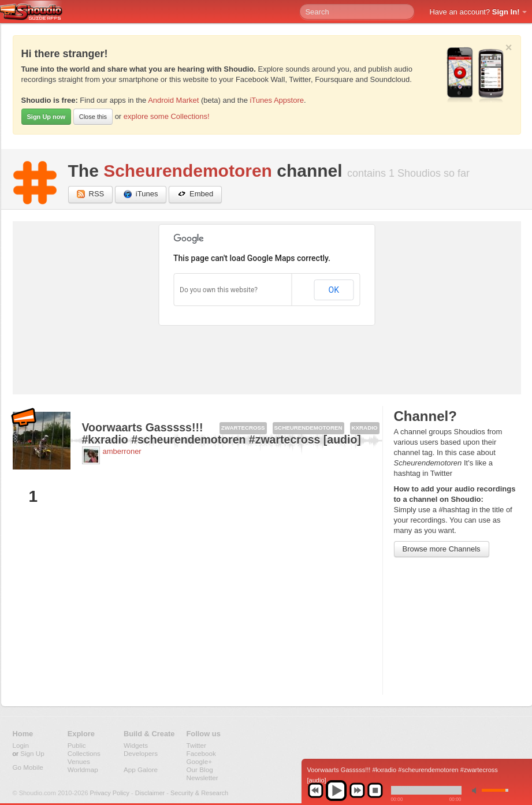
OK (334, 290)
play (336, 791)
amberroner (122, 451)
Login (21, 745)
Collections (84, 753)
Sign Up (32, 753)
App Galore (141, 769)
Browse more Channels (442, 549)
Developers (141, 753)
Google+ (200, 761)
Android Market (173, 100)
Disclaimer (150, 793)
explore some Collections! (167, 116)
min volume (477, 790)
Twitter (196, 745)
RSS (91, 194)
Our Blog (200, 769)
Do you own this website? (219, 290)
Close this (93, 117)
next (357, 791)
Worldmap (83, 769)
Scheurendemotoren (188, 171)
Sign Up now (46, 117)
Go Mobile (28, 767)
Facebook (201, 753)
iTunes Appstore (276, 100)
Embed (195, 194)
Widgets (136, 745)
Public (77, 745)
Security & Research (199, 793)
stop (375, 791)
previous (315, 791)
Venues (79, 761)
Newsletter (202, 778)
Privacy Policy (110, 793)
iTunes (141, 194)
